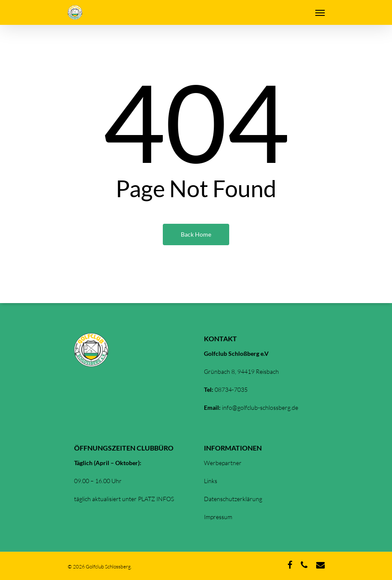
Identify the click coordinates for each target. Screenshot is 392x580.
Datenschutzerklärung (233, 499)
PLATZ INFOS (156, 499)
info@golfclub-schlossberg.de (260, 407)
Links (211, 481)
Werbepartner (223, 463)
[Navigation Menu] (320, 12)
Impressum (218, 517)
